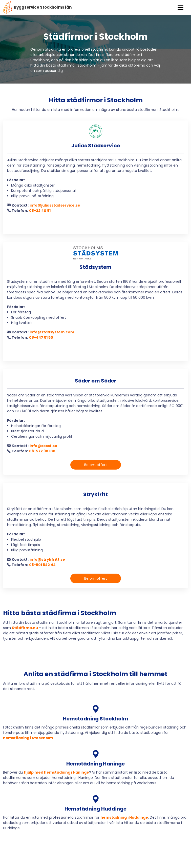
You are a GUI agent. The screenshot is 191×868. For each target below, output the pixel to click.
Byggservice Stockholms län (37, 8)
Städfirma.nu (25, 628)
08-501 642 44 (42, 565)
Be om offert (96, 465)
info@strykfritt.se (47, 559)
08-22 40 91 (40, 211)
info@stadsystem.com (52, 332)
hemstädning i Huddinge (124, 817)
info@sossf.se (43, 446)
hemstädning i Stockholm (28, 738)
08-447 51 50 (41, 337)
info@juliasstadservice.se (55, 205)
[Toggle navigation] (181, 8)
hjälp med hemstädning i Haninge (57, 772)
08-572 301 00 (42, 451)
